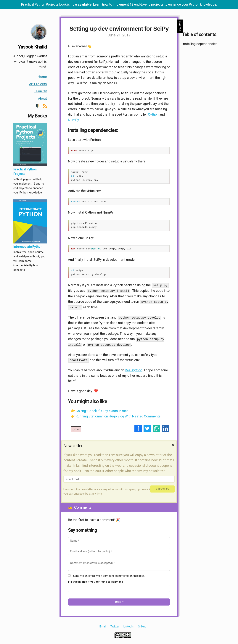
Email (103, 625)
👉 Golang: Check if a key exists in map (100, 409)
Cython (153, 114)
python (76, 428)
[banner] (33, 150)
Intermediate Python (28, 247)
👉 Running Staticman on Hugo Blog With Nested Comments (116, 415)
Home (42, 77)
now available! (82, 4)
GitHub (142, 625)
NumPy (73, 120)
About (42, 98)
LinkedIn (128, 625)
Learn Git (40, 91)
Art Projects (38, 84)
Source (180, 26)
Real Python (134, 368)
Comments (80, 506)
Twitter (115, 625)
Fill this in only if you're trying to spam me (96, 580)
